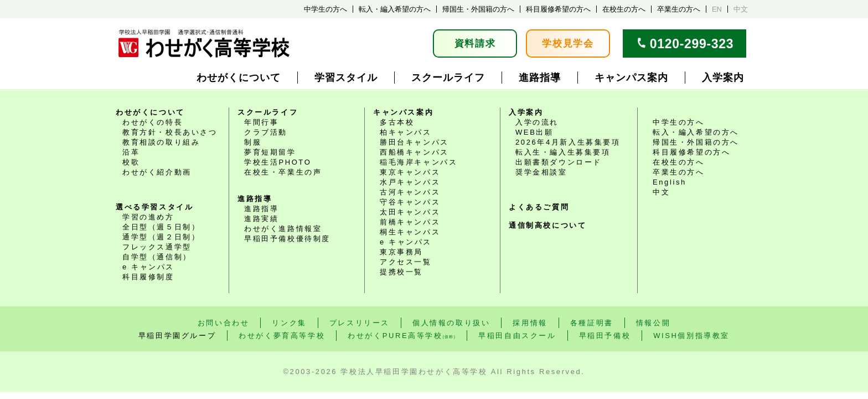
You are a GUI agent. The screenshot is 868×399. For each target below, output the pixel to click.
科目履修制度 (148, 277)
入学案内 (723, 78)
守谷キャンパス (410, 202)
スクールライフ (448, 78)
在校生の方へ (624, 9)
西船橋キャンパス (414, 152)
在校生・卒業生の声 (283, 172)
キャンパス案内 (631, 78)
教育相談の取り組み (161, 142)
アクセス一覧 (406, 262)
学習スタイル (346, 78)
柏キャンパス (406, 132)
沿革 (131, 152)
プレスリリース (360, 323)
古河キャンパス (410, 192)
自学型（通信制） (157, 257)
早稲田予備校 (605, 336)
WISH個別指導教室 (691, 336)
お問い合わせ (224, 323)
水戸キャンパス (410, 182)
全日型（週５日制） (161, 227)
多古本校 (397, 122)
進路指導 (540, 78)
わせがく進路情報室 (283, 229)
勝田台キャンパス (414, 142)
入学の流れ (537, 122)
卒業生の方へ (679, 9)
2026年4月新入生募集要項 (568, 142)
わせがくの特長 (153, 122)
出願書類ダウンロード (559, 162)
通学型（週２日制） (161, 237)
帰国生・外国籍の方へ (478, 9)
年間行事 (261, 122)
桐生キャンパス (410, 232)
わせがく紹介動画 (157, 172)
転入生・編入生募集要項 (563, 152)
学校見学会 (568, 44)
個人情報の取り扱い (451, 323)
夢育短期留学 (270, 152)
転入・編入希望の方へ (395, 9)
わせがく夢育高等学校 (282, 336)
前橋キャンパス (410, 222)
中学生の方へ (325, 9)
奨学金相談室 (541, 172)
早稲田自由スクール (517, 336)
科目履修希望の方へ (558, 9)
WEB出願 (534, 132)
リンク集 (289, 323)
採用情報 (530, 323)
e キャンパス (148, 267)
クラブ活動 (266, 132)
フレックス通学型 (157, 247)
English (670, 182)
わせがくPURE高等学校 (402, 336)
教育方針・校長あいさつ (170, 132)
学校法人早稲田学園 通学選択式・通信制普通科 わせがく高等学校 (204, 44)
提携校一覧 (401, 272)
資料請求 (475, 44)
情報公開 (653, 323)
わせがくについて (239, 78)
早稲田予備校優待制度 (287, 239)
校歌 (131, 162)
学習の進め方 (148, 217)
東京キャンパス (410, 172)
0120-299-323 (692, 44)
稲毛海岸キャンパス (418, 162)
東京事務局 (401, 252)
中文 (741, 9)
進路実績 (261, 219)
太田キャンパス (410, 212)
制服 (253, 142)
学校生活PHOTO (278, 162)
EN (717, 9)
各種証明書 (592, 323)
